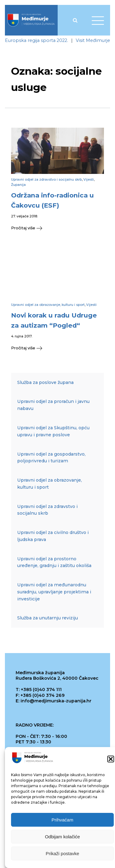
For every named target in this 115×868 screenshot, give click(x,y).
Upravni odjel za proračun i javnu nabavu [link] (53, 405)
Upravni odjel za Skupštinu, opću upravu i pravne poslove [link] (53, 431)
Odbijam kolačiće (62, 838)
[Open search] (75, 20)
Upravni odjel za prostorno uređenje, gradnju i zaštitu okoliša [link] (54, 562)
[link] (31, 20)
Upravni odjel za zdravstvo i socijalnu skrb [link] (46, 180)
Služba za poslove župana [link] (45, 382)
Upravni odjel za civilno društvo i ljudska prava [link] (53, 536)
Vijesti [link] (89, 180)
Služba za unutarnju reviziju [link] (48, 618)
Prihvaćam (62, 821)
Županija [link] (18, 185)
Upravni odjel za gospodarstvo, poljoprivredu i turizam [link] (51, 458)
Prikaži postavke (62, 855)
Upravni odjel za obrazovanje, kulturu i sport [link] (48, 305)
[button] (111, 761)
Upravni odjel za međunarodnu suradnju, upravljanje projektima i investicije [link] (54, 592)
